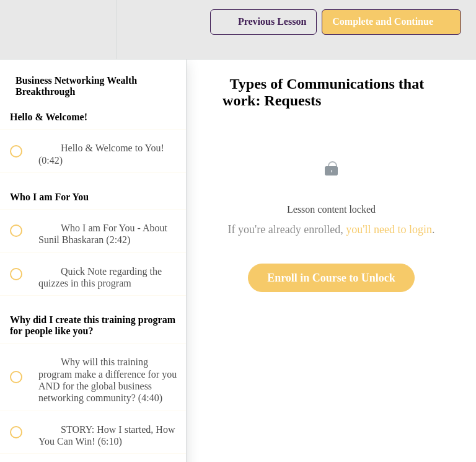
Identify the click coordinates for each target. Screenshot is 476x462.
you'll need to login (389, 229)
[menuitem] (93, 29)
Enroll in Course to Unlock (331, 278)
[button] (23, 29)
